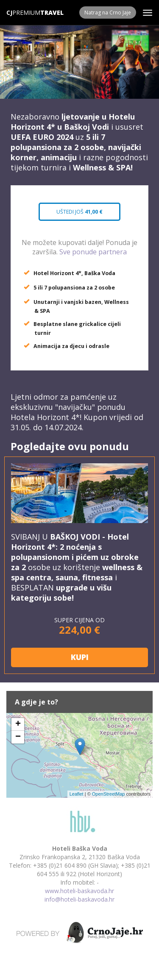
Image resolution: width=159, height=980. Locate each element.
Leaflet (77, 794)
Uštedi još (79, 212)
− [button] (18, 737)
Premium (23, 13)
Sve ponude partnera (93, 252)
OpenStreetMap (109, 794)
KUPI (80, 657)
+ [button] (18, 724)
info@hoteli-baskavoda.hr (79, 899)
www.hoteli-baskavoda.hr (79, 891)
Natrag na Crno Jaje (108, 13)
